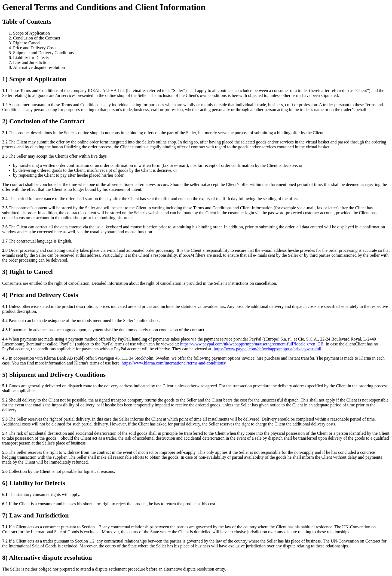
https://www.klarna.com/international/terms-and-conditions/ (174, 363)
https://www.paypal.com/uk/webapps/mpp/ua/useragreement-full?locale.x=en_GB (252, 344)
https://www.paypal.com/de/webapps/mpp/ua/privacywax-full (267, 349)
